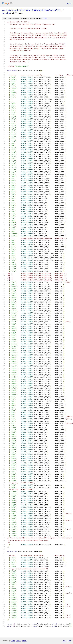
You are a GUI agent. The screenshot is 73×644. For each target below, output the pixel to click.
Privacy (18, 641)
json (69, 641)
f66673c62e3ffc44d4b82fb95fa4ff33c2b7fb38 (40, 10)
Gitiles (13, 641)
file (45, 18)
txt (64, 641)
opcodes (6, 13)
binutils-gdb (13, 10)
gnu (4, 10)
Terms (24, 641)
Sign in (69, 3)
